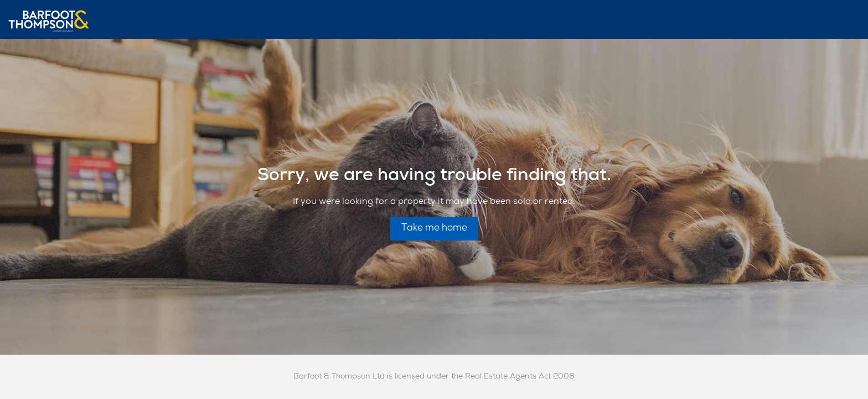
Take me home (434, 229)
